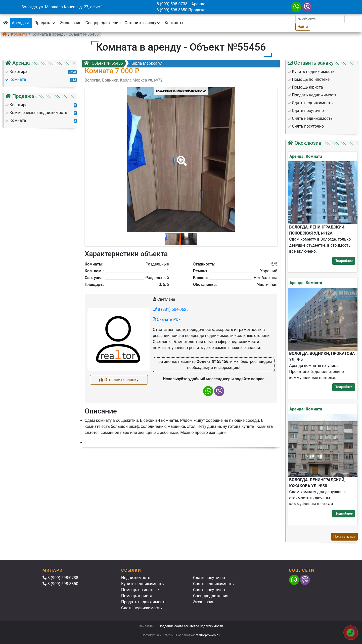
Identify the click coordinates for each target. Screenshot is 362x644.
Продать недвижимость (144, 602)
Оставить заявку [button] (143, 23)
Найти (303, 27)
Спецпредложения (103, 23)
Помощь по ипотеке (140, 590)
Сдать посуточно (209, 578)
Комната (19, 34)
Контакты (174, 23)
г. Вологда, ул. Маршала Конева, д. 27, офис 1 (60, 7)
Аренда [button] (21, 23)
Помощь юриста (137, 596)
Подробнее (344, 261)
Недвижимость (136, 578)
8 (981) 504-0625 (171, 309)
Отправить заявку (119, 380)
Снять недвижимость (213, 584)
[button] (181, 157)
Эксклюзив (71, 23)
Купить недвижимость (142, 584)
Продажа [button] (45, 23)
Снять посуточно (209, 590)
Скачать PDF (167, 319)
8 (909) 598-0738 (172, 4)
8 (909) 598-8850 (172, 10)
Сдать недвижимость (142, 608)
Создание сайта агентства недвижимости (191, 626)
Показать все (344, 537)
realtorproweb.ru (208, 635)
